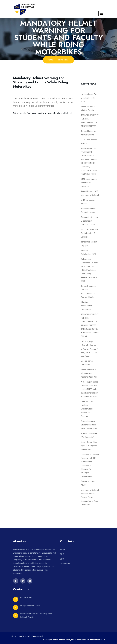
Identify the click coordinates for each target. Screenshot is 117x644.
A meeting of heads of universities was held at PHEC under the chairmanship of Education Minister (90, 389)
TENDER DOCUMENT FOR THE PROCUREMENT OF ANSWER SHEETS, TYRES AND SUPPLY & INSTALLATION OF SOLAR (90, 325)
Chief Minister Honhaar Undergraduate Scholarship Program (87, 409)
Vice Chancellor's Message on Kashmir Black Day (89, 373)
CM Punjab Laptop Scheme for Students (89, 183)
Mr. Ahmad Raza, (63, 640)
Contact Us (65, 564)
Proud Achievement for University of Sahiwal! (89, 233)
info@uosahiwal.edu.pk (30, 606)
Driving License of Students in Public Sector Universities (89, 425)
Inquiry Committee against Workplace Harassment (89, 446)
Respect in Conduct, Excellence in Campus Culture (90, 221)
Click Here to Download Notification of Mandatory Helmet (43, 113)
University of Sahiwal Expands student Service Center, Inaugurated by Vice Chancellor (90, 497)
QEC (62, 559)
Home (50, 60)
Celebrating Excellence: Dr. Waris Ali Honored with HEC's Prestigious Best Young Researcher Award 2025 (90, 270)
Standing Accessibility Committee (86, 306)
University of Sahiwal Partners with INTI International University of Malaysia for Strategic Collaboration (90, 465)
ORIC (62, 554)
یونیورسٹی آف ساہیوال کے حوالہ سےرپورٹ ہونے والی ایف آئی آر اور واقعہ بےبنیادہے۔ (89, 349)
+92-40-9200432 (27, 598)
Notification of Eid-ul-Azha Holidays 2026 (89, 98)
